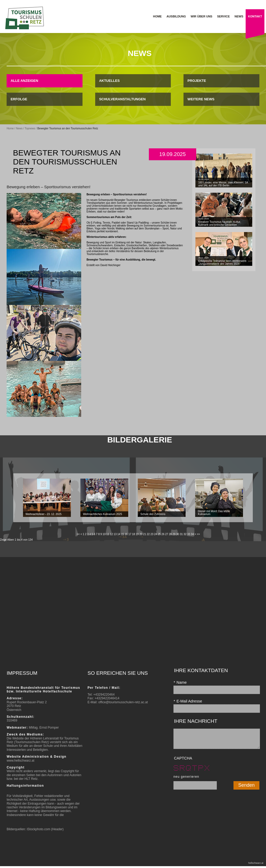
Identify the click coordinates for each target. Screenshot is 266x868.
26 (163, 534)
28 (170, 534)
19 (137, 534)
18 (133, 534)
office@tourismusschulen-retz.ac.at (123, 702)
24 (156, 534)
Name (180, 682)
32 (185, 534)
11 (108, 534)
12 (111, 534)
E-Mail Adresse (188, 701)
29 (174, 534)
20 (141, 534)
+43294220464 (104, 695)
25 (159, 534)
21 (145, 534)
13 (115, 534)
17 (130, 534)
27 (167, 534)
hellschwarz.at (256, 863)
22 (148, 534)
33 (189, 534)
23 (152, 534)
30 (178, 534)
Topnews (30, 128)
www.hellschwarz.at (20, 761)
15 (123, 534)
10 (104, 534)
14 (119, 534)
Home (10, 128)
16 (126, 534)
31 (181, 534)
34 (192, 534)
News (19, 128)
